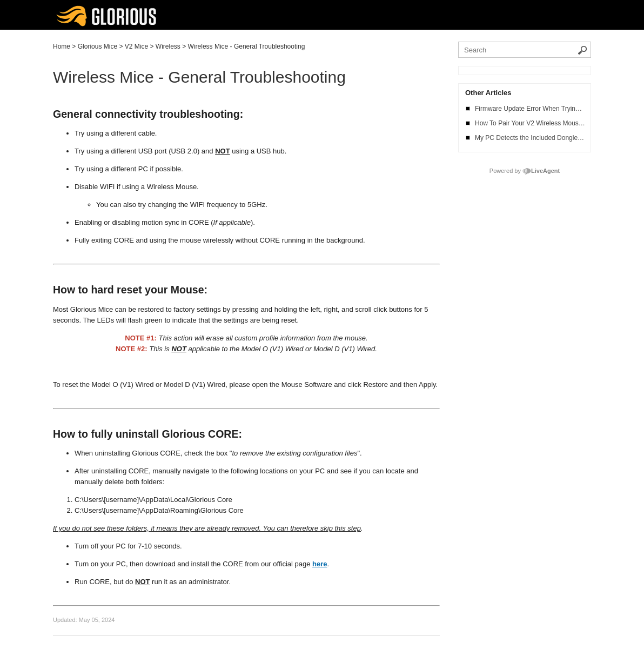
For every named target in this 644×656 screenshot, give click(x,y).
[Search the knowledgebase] (525, 50)
